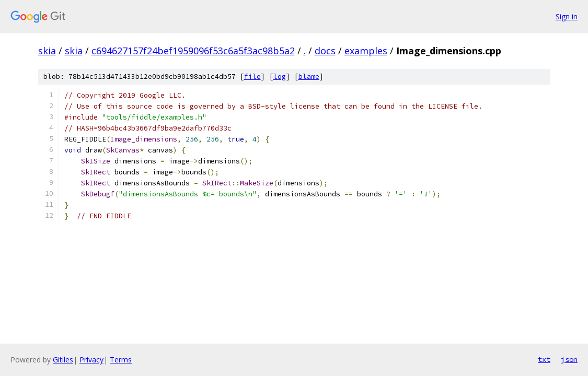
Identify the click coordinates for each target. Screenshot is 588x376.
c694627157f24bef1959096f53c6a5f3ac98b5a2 (193, 51)
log (280, 77)
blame (309, 77)
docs (325, 51)
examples (366, 51)
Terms (121, 360)
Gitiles (63, 360)
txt (544, 359)
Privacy (91, 360)
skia (47, 51)
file (252, 77)
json (569, 359)
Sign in (567, 16)
